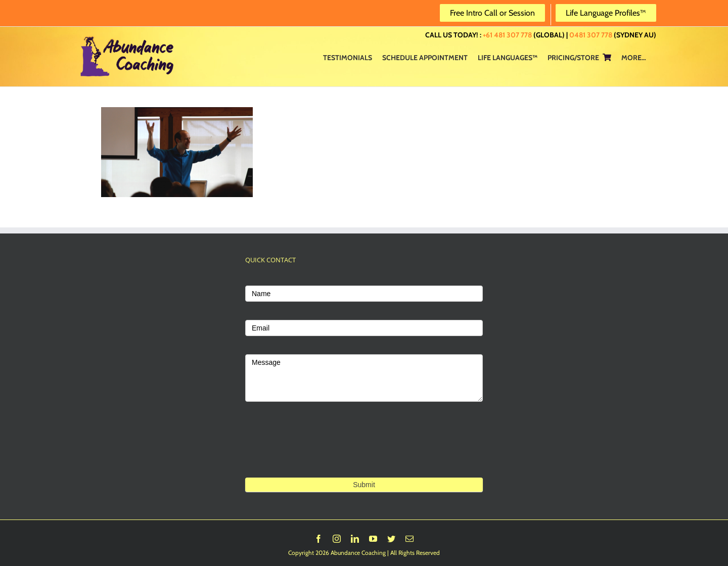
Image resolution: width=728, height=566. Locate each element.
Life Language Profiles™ (606, 13)
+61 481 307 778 (507, 35)
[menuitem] (348, 57)
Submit (364, 485)
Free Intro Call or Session (492, 13)
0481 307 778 (591, 35)
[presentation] (322, 455)
